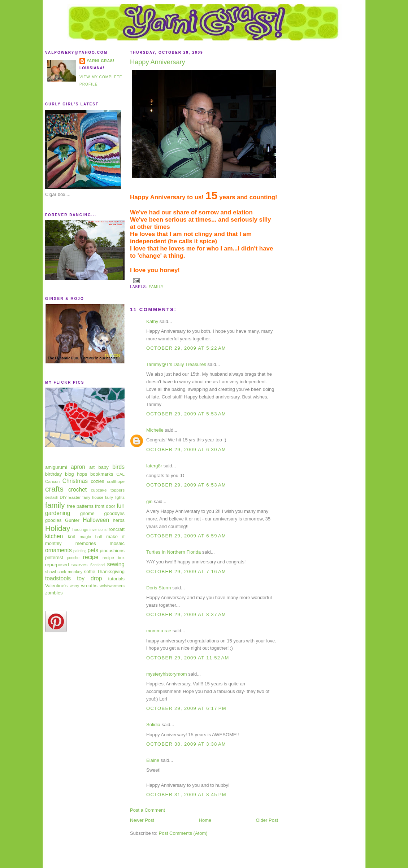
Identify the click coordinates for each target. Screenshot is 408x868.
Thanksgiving (111, 572)
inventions (98, 530)
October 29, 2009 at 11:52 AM (188, 658)
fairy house (93, 497)
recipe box (114, 557)
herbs (119, 520)
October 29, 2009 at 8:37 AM (186, 614)
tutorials (116, 579)
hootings (80, 529)
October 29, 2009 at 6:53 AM (186, 485)
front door (105, 506)
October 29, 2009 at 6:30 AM (186, 450)
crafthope (116, 481)
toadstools (58, 578)
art (92, 467)
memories (86, 543)
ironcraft (116, 529)
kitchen (54, 536)
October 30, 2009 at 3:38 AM (186, 744)
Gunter (72, 520)
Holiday (58, 528)
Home (205, 820)
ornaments (58, 550)
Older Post (267, 820)
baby (104, 467)
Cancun (52, 481)
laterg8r (154, 466)
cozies (98, 481)
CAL (120, 474)
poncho (73, 558)
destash (52, 498)
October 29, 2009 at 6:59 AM (186, 536)
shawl (51, 572)
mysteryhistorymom (167, 674)
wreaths (89, 586)
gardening (58, 513)
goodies (53, 520)
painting (80, 551)
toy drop (89, 578)
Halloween (96, 520)
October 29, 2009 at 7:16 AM (186, 572)
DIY (63, 497)
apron (78, 467)
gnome (87, 513)
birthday (53, 474)
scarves (80, 565)
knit (71, 536)
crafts (54, 489)
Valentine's (56, 586)
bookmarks (102, 474)
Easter (75, 497)
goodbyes (114, 513)
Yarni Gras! (101, 61)
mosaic (117, 543)
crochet (77, 490)
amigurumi (56, 467)
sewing (116, 564)
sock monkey (70, 572)
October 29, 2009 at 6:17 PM (186, 708)
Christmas (75, 481)
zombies (54, 593)
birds (118, 467)
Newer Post (142, 820)
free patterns (80, 506)
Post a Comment (147, 810)
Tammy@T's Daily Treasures (176, 364)
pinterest (54, 557)
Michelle (155, 430)
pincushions (112, 551)
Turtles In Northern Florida (173, 552)
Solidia (153, 725)
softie (90, 572)
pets (93, 550)
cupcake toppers (108, 490)
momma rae (159, 631)
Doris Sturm (159, 588)
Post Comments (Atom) (183, 833)
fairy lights (115, 497)
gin (149, 501)
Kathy (152, 321)
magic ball (91, 536)
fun (121, 506)
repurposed (57, 565)
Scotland (97, 565)
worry (74, 586)
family (55, 505)
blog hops (76, 474)
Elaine (153, 760)
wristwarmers (112, 586)
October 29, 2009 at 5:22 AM (186, 348)
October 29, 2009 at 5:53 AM (186, 414)
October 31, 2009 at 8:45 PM (186, 795)
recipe (91, 557)
